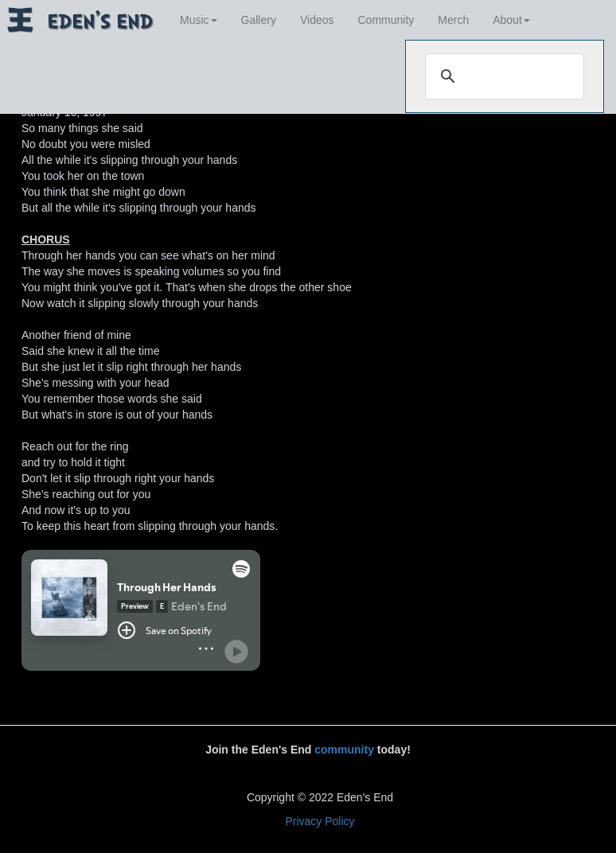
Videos (317, 20)
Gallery (259, 20)
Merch (453, 20)
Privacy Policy (320, 821)
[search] (502, 76)
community (344, 750)
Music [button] (199, 20)
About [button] (511, 20)
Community (386, 20)
